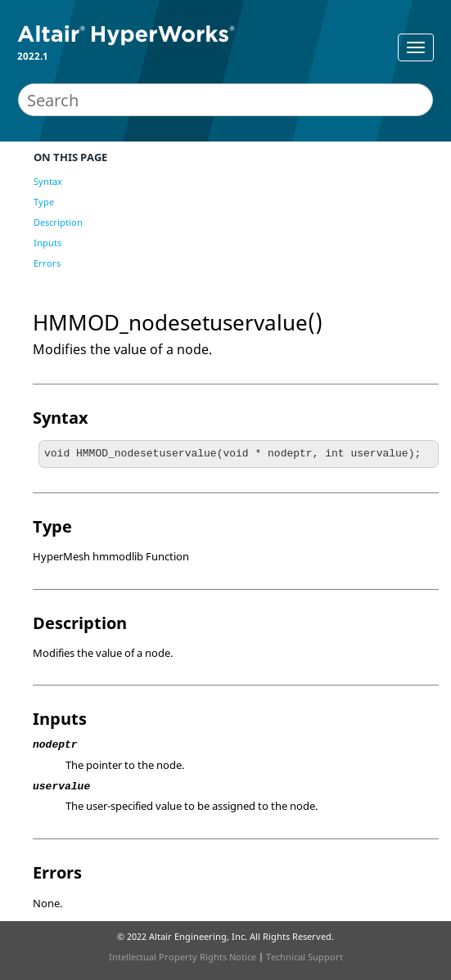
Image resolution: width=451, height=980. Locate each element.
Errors (47, 263)
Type (44, 202)
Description (58, 222)
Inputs (47, 243)
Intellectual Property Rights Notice (183, 957)
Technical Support (304, 957)
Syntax (48, 181)
